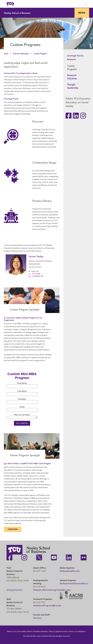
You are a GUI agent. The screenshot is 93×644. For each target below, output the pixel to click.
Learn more (13, 529)
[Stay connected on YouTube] (54, 557)
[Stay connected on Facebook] (9, 557)
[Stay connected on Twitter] (39, 557)
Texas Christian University (46, 636)
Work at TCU (11, 631)
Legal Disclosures (61, 631)
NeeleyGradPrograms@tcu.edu (47, 606)
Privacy (71, 631)
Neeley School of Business (17, 13)
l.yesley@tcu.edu (36, 276)
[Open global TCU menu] (21, 4)
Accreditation (80, 631)
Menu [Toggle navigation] (82, 13)
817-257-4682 (35, 274)
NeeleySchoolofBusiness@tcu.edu (75, 584)
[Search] (85, 4)
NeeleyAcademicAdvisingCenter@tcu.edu (52, 590)
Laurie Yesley (36, 256)
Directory (37, 618)
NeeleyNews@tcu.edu (70, 571)
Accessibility (22, 631)
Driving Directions (15, 590)
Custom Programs (40, 54)
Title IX (51, 631)
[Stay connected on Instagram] (83, 116)
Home (6, 54)
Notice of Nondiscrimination (37, 631)
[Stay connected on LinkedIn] (76, 116)
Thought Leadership (73, 86)
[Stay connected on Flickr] (84, 557)
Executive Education (21, 54)
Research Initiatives (72, 77)
